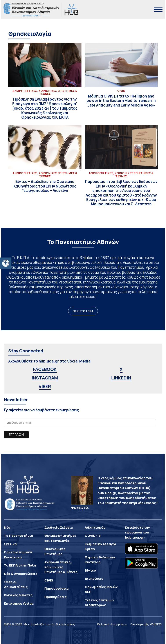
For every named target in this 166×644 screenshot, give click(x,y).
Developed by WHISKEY (146, 624)
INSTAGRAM (45, 378)
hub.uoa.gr (134, 537)
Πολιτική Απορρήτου (112, 624)
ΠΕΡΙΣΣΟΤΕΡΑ (83, 311)
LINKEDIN (121, 378)
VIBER (45, 386)
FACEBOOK (45, 369)
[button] (6, 263)
